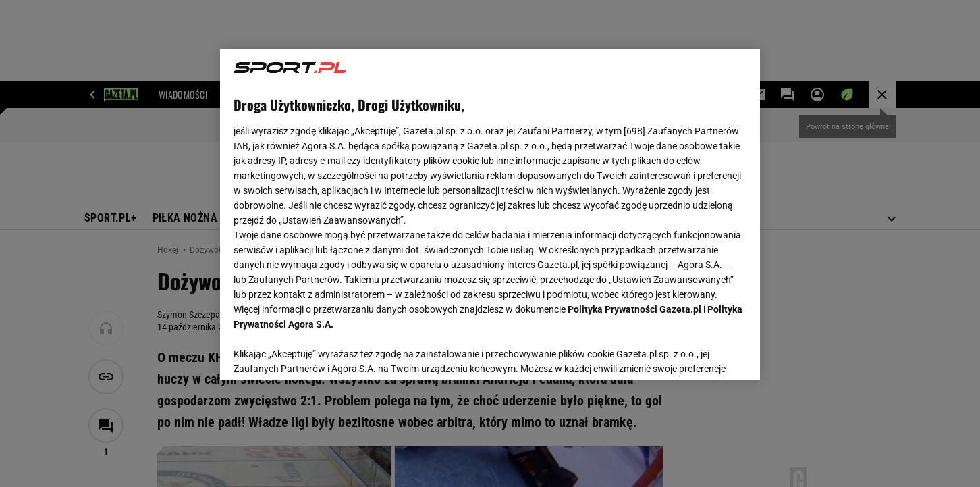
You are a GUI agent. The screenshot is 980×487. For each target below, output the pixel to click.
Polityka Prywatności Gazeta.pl (634, 309)
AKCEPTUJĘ (701, 353)
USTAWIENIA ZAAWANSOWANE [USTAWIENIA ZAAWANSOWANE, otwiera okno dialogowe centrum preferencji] (322, 353)
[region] (490, 214)
